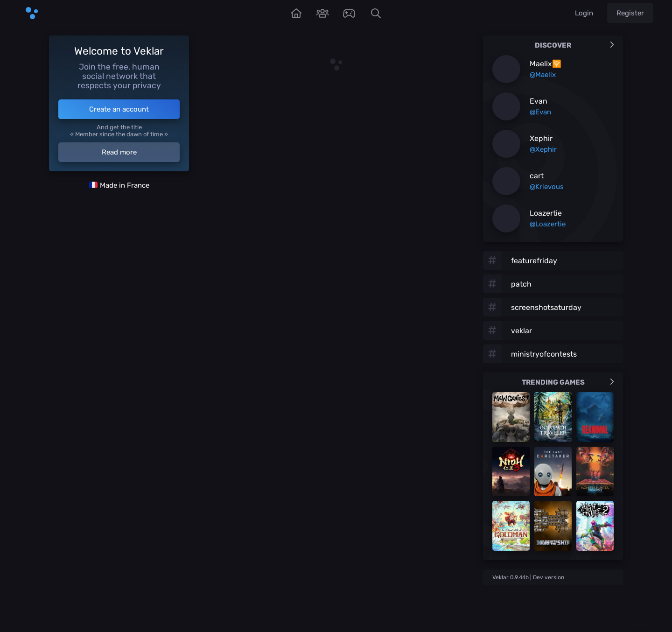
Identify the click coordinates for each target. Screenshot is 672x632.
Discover (574, 45)
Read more (119, 152)
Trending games (568, 382)
